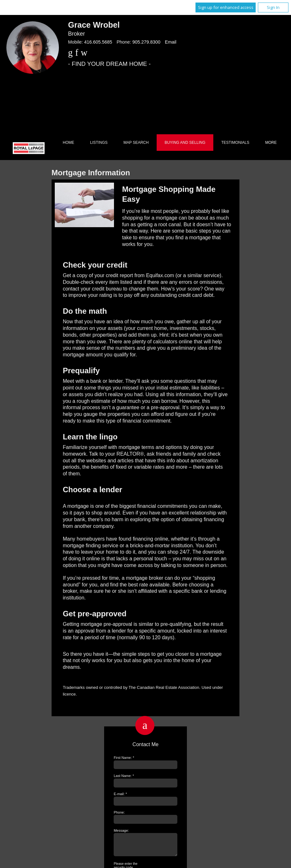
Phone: (119, 812)
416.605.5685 (98, 42)
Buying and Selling (185, 143)
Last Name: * (124, 776)
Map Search (136, 143)
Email (171, 42)
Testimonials (235, 143)
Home (68, 143)
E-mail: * (120, 794)
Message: (121, 830)
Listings (99, 143)
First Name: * (124, 758)
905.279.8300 (146, 42)
